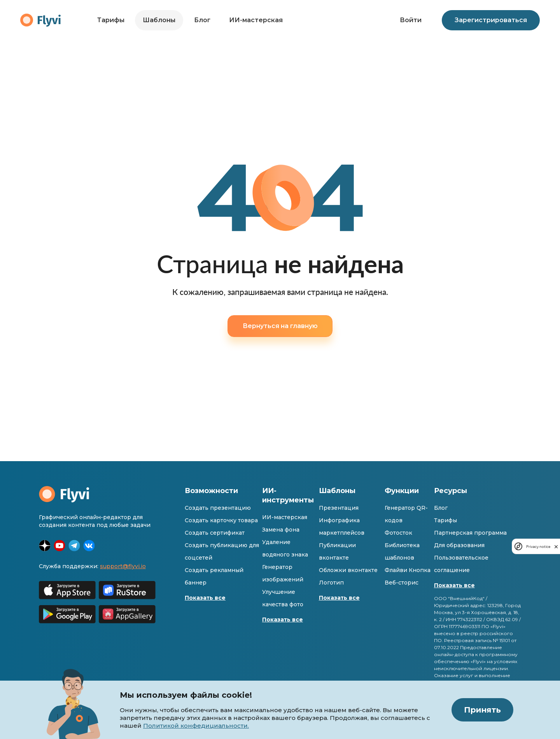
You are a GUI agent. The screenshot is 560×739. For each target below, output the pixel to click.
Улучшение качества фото (283, 598)
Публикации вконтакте (337, 551)
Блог (202, 20)
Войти (411, 20)
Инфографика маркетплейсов (342, 527)
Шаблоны (159, 20)
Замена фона (281, 530)
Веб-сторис (402, 583)
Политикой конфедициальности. (196, 726)
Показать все (205, 598)
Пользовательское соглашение (461, 564)
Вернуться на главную (280, 326)
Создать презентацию (218, 508)
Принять (482, 710)
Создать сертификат (215, 533)
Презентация (339, 508)
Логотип (331, 583)
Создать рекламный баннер (214, 576)
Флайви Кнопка (408, 570)
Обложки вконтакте (348, 570)
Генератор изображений (283, 573)
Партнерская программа (470, 533)
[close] (556, 546)
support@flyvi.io (123, 566)
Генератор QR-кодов (406, 514)
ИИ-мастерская (256, 20)
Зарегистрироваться (491, 20)
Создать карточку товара (221, 520)
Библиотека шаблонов (402, 551)
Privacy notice (538, 547)
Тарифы (111, 20)
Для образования (459, 545)
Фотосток (398, 533)
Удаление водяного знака (285, 548)
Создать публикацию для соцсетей (222, 551)
